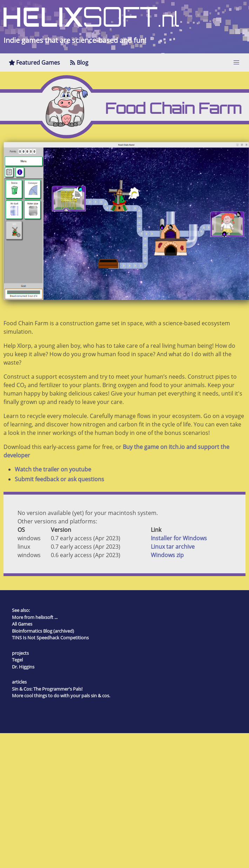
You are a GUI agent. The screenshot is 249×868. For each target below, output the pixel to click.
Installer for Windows (179, 538)
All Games (22, 624)
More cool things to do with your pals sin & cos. (61, 696)
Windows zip (167, 555)
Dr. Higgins (23, 667)
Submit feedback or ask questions (59, 479)
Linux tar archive (173, 547)
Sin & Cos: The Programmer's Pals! (47, 689)
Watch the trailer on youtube (53, 469)
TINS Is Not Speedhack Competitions (50, 638)
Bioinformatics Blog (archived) (43, 631)
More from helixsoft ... (35, 617)
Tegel (17, 660)
